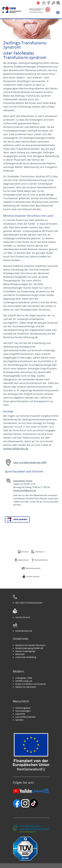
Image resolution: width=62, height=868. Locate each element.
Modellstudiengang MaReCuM (29, 648)
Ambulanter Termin (23, 481)
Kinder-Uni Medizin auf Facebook (31, 684)
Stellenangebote (23, 708)
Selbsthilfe (20, 714)
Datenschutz (23, 560)
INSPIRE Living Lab (24, 681)
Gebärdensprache (33, 568)
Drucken (25, 552)
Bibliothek (20, 654)
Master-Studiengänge (25, 651)
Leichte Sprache (33, 576)
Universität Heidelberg (26, 657)
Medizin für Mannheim (26, 687)
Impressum (40, 552)
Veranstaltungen (23, 711)
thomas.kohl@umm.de (16, 449)
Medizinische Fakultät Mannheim (31, 645)
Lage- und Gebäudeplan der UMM (30, 462)
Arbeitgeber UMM (24, 678)
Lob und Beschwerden (26, 717)
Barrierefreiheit (41, 560)
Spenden (19, 720)
